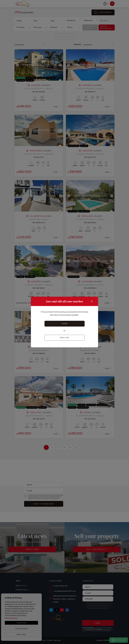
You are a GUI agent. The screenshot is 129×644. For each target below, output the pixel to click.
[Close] (92, 301)
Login (65, 324)
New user (65, 338)
